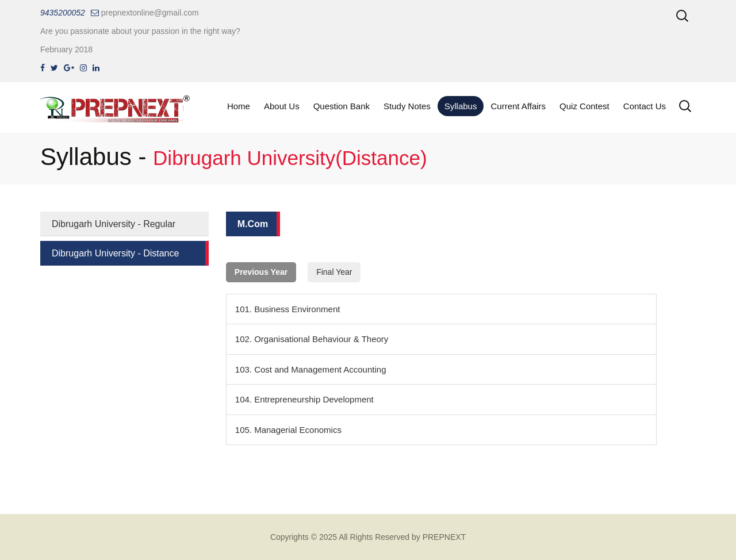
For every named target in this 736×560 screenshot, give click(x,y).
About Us (282, 106)
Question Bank (342, 106)
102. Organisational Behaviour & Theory (312, 339)
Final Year (334, 272)
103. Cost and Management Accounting (311, 369)
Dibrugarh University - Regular (114, 224)
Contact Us (645, 106)
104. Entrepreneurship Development (304, 399)
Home (239, 106)
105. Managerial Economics (288, 430)
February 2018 (66, 49)
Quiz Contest (584, 106)
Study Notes (407, 106)
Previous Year (261, 272)
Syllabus (461, 106)
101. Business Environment (288, 309)
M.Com (253, 224)
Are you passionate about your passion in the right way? (140, 31)
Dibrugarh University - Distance (115, 253)
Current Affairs (518, 106)
